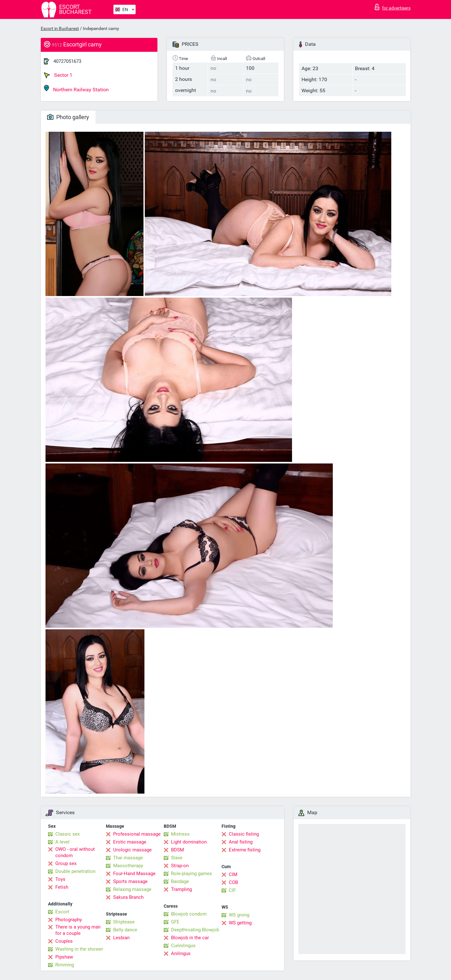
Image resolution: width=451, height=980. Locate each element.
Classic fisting (244, 834)
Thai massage (128, 858)
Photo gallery (68, 117)
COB (233, 882)
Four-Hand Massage (134, 874)
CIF (232, 890)
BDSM (177, 850)
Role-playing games (192, 874)
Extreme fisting (245, 850)
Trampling (181, 889)
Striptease (124, 922)
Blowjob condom (189, 914)
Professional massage (137, 834)
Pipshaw (64, 957)
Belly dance (125, 930)
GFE (175, 922)
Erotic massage (130, 842)
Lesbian (121, 938)
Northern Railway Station (76, 89)
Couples (64, 941)
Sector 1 (58, 75)
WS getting (240, 923)
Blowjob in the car (190, 938)
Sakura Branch (128, 897)
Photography (69, 920)
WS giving (239, 915)
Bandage (180, 881)
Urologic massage (132, 850)
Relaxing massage (132, 889)
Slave (177, 858)
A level (62, 842)
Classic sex (67, 834)
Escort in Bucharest (60, 28)
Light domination (189, 842)
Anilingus (181, 953)
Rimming (65, 965)
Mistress (180, 834)
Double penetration (75, 871)
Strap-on (180, 866)
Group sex (66, 863)
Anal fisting (241, 842)
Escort (62, 912)
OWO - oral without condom (75, 852)
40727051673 (67, 61)
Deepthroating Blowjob (195, 930)
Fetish (62, 887)
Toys (60, 879)
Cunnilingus (183, 946)
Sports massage (130, 881)
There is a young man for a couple (78, 930)
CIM (233, 874)
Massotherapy (128, 866)
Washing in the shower (79, 949)
